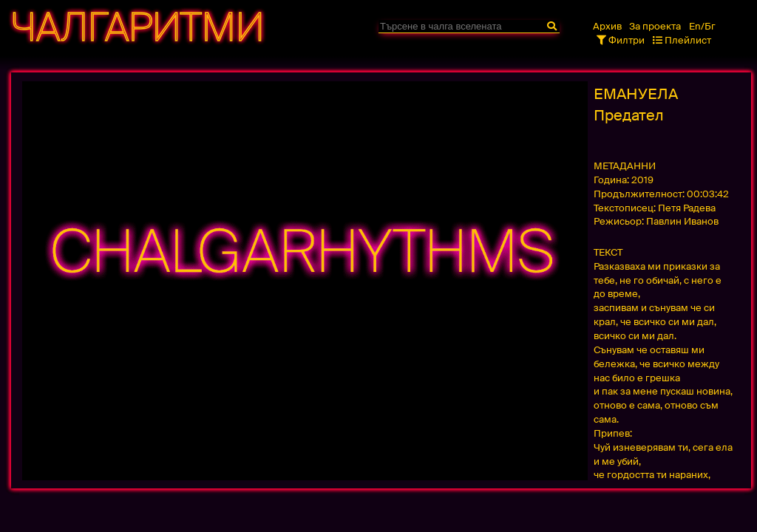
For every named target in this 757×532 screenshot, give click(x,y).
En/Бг (702, 26)
